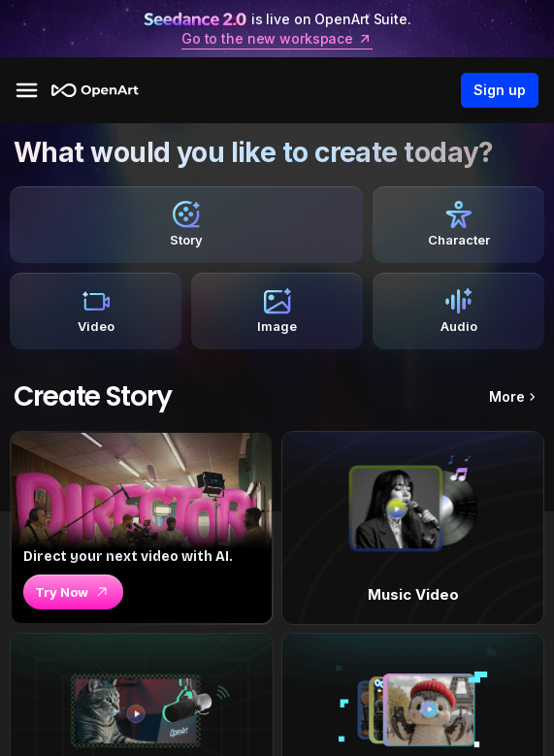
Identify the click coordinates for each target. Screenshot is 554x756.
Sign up (500, 90)
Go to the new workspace (277, 39)
